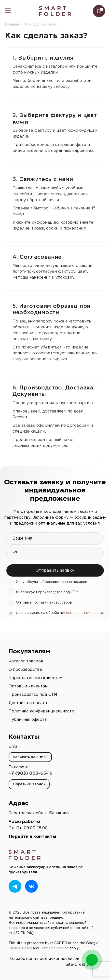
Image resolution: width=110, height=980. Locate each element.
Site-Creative (78, 965)
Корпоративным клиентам (35, 678)
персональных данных (85, 613)
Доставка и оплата (28, 703)
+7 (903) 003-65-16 (31, 774)
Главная (12, 25)
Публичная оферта (28, 720)
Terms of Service (54, 948)
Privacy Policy (20, 948)
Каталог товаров (26, 661)
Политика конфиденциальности (41, 711)
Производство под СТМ (33, 695)
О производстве (25, 670)
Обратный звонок (29, 784)
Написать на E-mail (30, 757)
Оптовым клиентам (28, 686)
